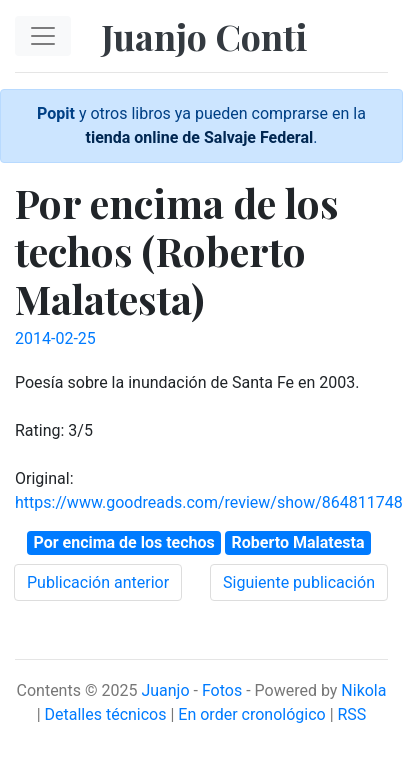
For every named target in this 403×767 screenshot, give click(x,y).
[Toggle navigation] (43, 36)
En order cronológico (251, 714)
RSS (352, 714)
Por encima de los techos (123, 542)
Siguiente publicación (299, 582)
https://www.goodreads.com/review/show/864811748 (209, 502)
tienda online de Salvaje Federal (200, 137)
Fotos (222, 690)
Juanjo (165, 690)
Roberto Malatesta (298, 542)
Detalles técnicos (106, 714)
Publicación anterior (98, 582)
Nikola (363, 690)
